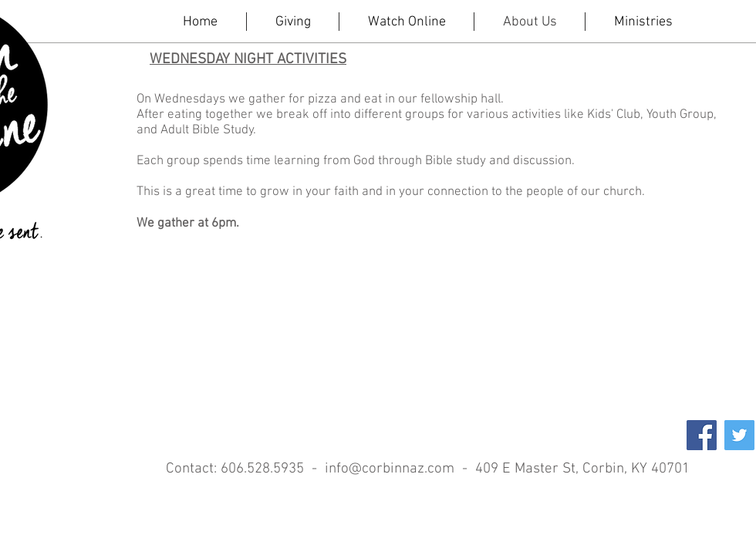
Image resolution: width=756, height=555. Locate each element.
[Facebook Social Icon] (702, 435)
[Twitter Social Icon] (739, 435)
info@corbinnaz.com (390, 469)
